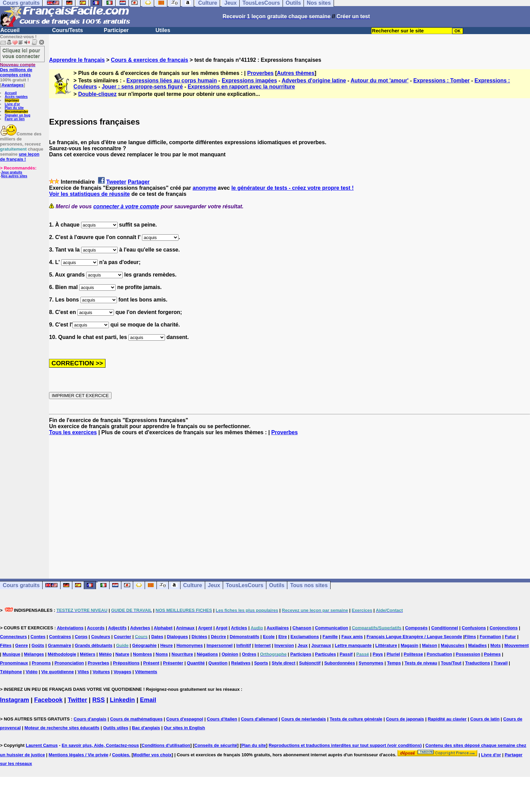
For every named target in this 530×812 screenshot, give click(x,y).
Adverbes (140, 628)
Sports (261, 663)
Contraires (60, 637)
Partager (139, 182)
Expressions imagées (249, 81)
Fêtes (6, 645)
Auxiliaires (278, 628)
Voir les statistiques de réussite (89, 194)
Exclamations (305, 637)
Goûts (38, 645)
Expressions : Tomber (442, 81)
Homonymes (190, 645)
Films (470, 637)
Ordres (249, 654)
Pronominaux (14, 663)
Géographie (144, 645)
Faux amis (352, 637)
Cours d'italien (222, 719)
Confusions (474, 628)
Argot (222, 628)
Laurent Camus (42, 745)
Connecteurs (13, 637)
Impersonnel (220, 645)
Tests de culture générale (356, 719)
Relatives (241, 663)
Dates (157, 637)
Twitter (77, 700)
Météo (105, 654)
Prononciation (69, 663)
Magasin (410, 645)
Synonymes (371, 663)
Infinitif (244, 645)
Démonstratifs (245, 637)
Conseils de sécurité (216, 745)
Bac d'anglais (146, 728)
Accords (96, 628)
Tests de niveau (421, 663)
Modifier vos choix (152, 755)
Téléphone (11, 672)
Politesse (413, 654)
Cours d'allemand (259, 719)
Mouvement (516, 645)
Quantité (196, 663)
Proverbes (260, 73)
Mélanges (34, 654)
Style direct (284, 663)
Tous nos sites (309, 585)
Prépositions (126, 663)
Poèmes (492, 654)
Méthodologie (62, 654)
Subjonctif (310, 663)
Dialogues (177, 637)
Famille (330, 637)
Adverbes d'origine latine (314, 81)
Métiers (88, 654)
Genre (22, 645)
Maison (429, 645)
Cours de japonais (405, 719)
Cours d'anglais (90, 719)
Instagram (15, 700)
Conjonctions (503, 628)
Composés (416, 628)
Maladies (477, 645)
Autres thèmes (296, 73)
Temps (394, 663)
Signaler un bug (18, 115)
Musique (11, 654)
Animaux (185, 628)
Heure (166, 645)
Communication (332, 628)
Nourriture (183, 654)
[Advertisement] (290, 501)
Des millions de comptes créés (18, 70)
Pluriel (393, 654)
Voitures (101, 672)
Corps (81, 637)
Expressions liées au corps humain (172, 81)
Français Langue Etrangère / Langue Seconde (414, 637)
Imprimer (12, 100)
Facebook (48, 700)
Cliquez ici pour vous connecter (21, 53)
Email (148, 700)
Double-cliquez (97, 94)
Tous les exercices (73, 432)
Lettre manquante (353, 645)
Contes (38, 637)
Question (218, 663)
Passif (346, 654)
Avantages (12, 85)
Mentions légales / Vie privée (79, 755)
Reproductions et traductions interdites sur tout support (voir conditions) (345, 745)
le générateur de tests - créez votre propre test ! (292, 188)
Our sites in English (184, 728)
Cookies (121, 755)
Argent (205, 628)
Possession (468, 654)
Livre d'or (12, 104)
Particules (326, 654)
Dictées (199, 637)
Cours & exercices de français (150, 60)
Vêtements (146, 672)
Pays (378, 654)
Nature (122, 654)
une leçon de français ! (20, 157)
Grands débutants (93, 645)
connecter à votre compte (126, 206)
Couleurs (101, 637)
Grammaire (60, 645)
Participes (301, 654)
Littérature (386, 645)
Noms (162, 654)
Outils (277, 585)
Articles (239, 628)
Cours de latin (485, 719)
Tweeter (116, 182)
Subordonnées (340, 663)
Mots (496, 645)
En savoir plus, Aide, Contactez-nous (100, 745)
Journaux (321, 645)
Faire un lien (15, 119)
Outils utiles (116, 728)
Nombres (142, 654)
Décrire (219, 637)
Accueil (10, 30)
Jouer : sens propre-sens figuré (142, 87)
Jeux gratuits (11, 172)
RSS (99, 700)
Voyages (123, 672)
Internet (263, 645)
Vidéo (32, 672)
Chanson (302, 628)
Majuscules (453, 645)
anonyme (204, 188)
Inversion (284, 645)
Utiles (163, 30)
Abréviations (70, 628)
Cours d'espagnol (185, 719)
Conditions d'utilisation (166, 745)
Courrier (123, 637)
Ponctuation (439, 654)
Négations (207, 654)
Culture (193, 585)
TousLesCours (245, 585)
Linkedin (122, 700)
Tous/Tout (451, 663)
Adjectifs (117, 628)
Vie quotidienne (58, 672)
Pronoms (41, 663)
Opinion (230, 654)
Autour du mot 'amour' (379, 81)
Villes (83, 672)
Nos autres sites (14, 176)
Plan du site (14, 108)
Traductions (478, 663)
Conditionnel (445, 628)
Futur (510, 637)
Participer (116, 30)
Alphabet (163, 628)
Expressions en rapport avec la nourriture (241, 87)
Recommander (16, 112)
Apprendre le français (77, 60)
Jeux (214, 585)
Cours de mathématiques (136, 719)
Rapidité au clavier (447, 719)
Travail (501, 663)
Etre (282, 637)
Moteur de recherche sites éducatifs (62, 728)
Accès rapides (16, 97)
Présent (151, 663)
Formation (490, 637)
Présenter (173, 663)
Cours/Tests (67, 30)
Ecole (269, 637)
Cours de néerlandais (304, 719)
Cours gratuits (21, 585)
